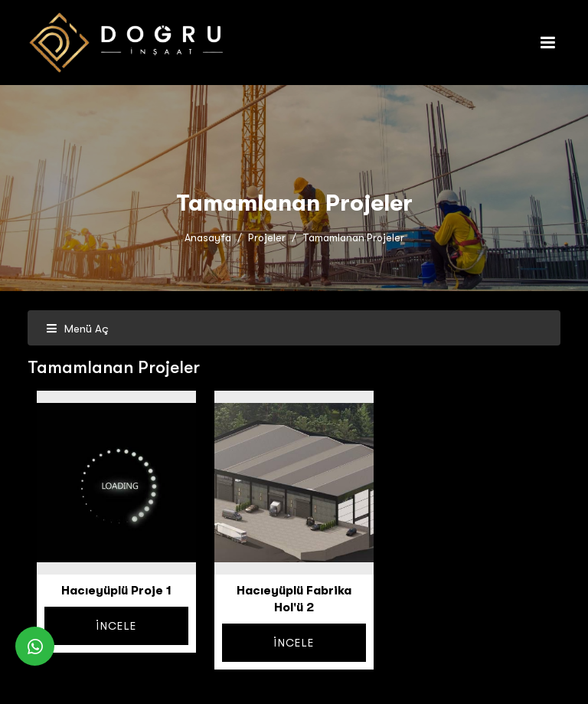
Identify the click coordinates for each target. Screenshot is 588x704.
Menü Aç (77, 329)
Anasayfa (208, 238)
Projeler (267, 238)
